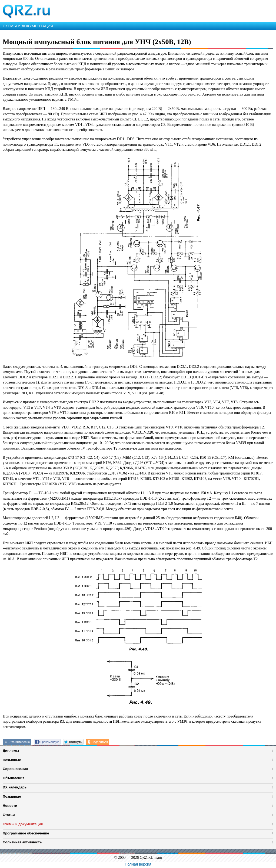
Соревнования (15, 769)
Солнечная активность (22, 842)
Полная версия (138, 864)
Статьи (9, 815)
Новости (10, 806)
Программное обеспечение (26, 833)
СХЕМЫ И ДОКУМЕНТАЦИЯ (28, 26)
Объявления (14, 778)
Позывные (12, 760)
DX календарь (15, 787)
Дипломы (11, 751)
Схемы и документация (23, 824)
